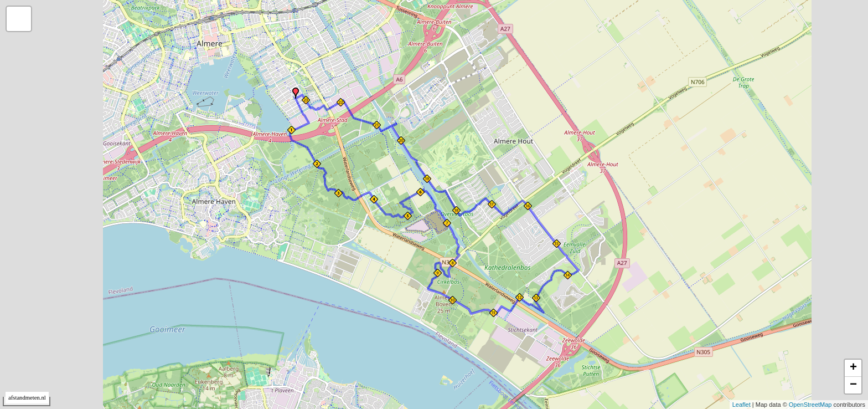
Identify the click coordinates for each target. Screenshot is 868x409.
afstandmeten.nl (27, 398)
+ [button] (853, 368)
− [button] (853, 385)
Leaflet (742, 405)
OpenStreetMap (810, 405)
